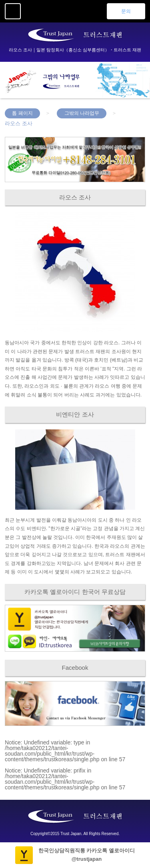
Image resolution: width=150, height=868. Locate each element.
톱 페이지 (22, 113)
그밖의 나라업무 (82, 113)
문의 (126, 11)
